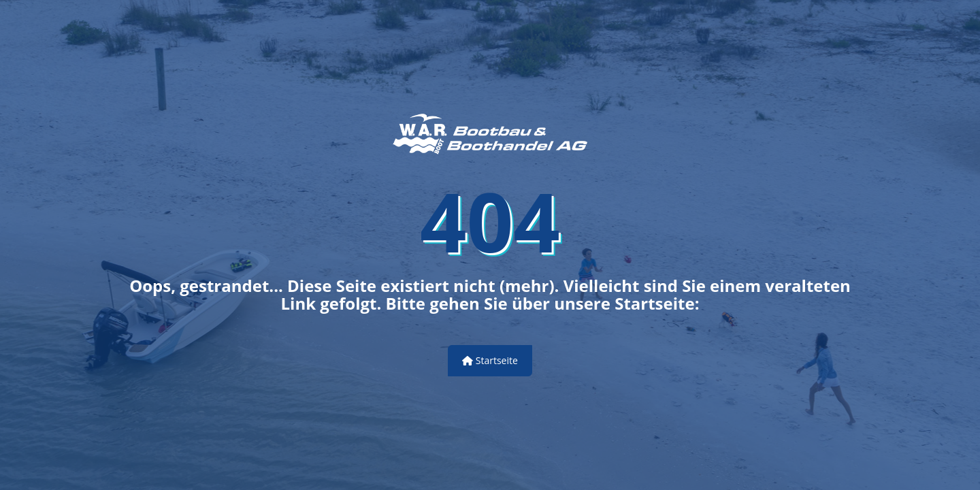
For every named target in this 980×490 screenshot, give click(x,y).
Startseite (490, 360)
